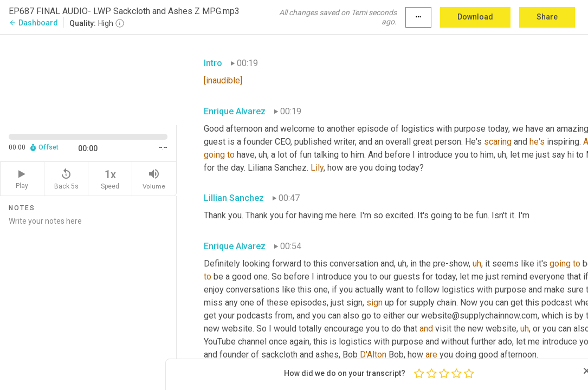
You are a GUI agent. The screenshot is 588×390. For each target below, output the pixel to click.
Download (475, 17)
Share (547, 17)
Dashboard (33, 23)
